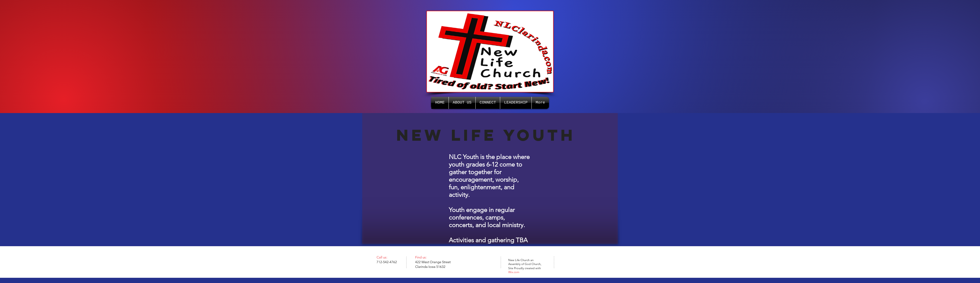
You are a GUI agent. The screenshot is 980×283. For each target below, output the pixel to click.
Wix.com (514, 272)
